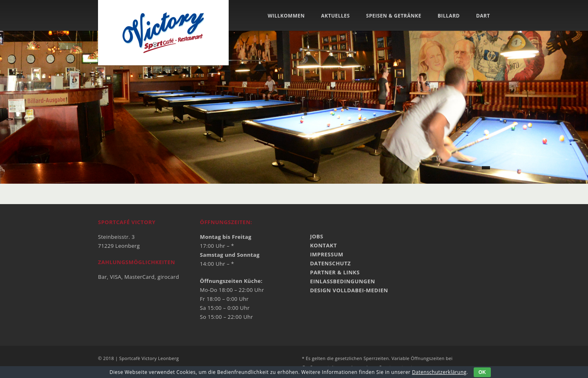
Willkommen (286, 16)
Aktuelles (335, 16)
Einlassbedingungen (342, 281)
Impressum (327, 254)
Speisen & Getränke (394, 16)
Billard (449, 16)
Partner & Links (335, 272)
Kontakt (323, 245)
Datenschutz (330, 263)
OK (482, 372)
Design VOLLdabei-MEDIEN (349, 290)
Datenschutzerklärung (439, 372)
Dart (483, 16)
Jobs (317, 236)
